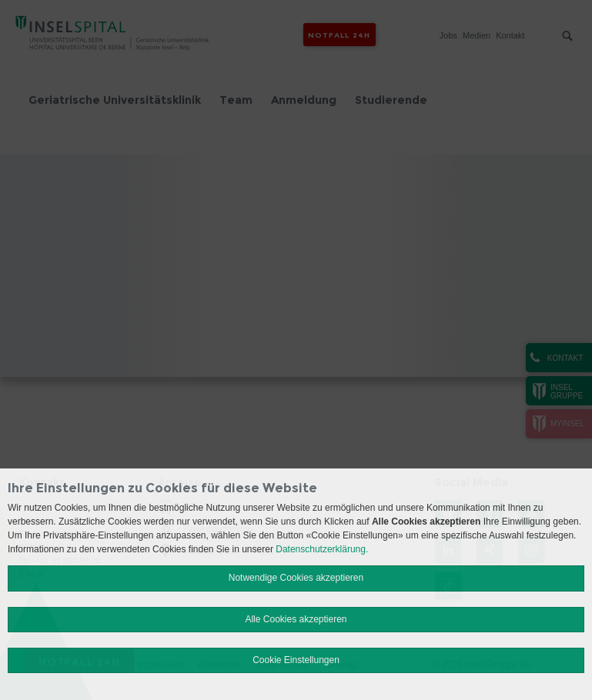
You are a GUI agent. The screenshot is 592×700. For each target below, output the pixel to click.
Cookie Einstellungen (296, 660)
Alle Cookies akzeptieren (296, 619)
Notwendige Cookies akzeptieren (296, 578)
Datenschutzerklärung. (322, 549)
